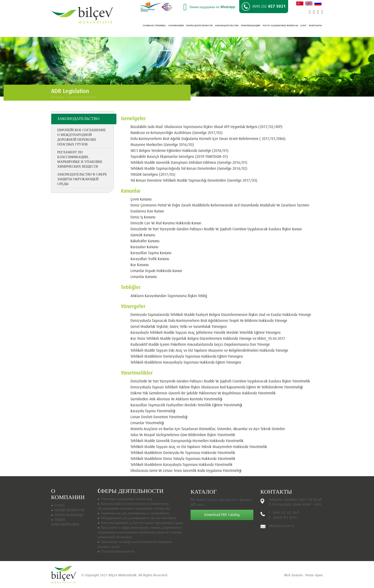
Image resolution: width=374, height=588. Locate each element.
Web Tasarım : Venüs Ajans (304, 575)
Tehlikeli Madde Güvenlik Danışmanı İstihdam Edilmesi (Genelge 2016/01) (189, 163)
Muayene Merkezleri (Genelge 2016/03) (162, 145)
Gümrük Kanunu (143, 235)
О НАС (60, 505)
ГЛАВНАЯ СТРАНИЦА (154, 26)
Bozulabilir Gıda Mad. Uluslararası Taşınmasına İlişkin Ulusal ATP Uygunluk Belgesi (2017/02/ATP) (206, 127)
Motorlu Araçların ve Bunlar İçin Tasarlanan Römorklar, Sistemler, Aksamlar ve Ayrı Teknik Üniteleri (208, 429)
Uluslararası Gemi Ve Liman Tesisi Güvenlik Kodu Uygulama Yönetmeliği (186, 471)
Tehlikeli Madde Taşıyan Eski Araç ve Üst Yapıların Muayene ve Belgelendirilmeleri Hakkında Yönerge (209, 351)
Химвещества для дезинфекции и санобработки (135, 513)
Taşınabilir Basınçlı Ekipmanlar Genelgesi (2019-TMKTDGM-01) (179, 157)
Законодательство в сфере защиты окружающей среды (82, 179)
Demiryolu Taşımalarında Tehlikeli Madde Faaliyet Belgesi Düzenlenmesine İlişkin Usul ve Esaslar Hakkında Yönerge (221, 315)
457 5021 (264, 7)
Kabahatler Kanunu (145, 241)
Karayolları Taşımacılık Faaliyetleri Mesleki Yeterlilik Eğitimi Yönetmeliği (186, 405)
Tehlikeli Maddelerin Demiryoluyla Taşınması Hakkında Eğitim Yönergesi (187, 356)
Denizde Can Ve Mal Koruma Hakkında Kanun (166, 223)
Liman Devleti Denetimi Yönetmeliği (159, 417)
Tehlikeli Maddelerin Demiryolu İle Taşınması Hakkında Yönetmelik (183, 453)
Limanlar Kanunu (144, 277)
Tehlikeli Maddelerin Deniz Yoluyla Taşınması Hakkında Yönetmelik (183, 459)
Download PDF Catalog (222, 515)
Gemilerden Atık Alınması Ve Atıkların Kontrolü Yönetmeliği (176, 399)
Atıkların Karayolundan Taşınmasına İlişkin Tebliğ (169, 296)
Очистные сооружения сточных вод (127, 499)
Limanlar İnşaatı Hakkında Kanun (156, 271)
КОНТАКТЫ (315, 26)
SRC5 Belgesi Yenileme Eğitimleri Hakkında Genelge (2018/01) (179, 151)
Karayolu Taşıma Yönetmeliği (153, 411)
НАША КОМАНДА (69, 515)
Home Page (57, 97)
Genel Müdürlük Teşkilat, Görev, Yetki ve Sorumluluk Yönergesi (179, 327)
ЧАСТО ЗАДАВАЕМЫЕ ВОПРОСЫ (280, 26)
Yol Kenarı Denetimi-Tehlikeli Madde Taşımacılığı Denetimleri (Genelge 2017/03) (194, 181)
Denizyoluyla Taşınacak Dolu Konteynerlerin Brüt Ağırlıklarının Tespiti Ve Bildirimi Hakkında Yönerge (209, 321)
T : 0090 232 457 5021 (284, 513)
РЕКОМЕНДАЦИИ (251, 26)
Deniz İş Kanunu (143, 217)
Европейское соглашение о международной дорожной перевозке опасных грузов (81, 137)
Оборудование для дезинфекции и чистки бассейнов (139, 518)
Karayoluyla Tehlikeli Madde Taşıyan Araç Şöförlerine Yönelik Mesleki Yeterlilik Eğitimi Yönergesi (205, 333)
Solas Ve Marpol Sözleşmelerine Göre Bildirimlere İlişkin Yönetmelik (183, 435)
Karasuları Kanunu (144, 247)
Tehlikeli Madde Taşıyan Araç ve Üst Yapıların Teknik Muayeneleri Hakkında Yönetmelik (199, 447)
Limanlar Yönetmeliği (147, 423)
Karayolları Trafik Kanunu (150, 259)
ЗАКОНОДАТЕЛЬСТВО (227, 26)
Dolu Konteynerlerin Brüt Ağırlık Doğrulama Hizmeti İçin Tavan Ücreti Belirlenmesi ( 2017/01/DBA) (208, 139)
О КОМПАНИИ (176, 26)
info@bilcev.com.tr (282, 526)
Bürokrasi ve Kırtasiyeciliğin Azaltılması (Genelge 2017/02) (177, 133)
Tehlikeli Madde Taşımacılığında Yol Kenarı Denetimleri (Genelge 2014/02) (189, 169)
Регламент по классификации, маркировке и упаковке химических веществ (80, 160)
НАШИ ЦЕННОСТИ (70, 510)
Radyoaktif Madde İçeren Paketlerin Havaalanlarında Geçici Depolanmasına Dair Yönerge (200, 345)
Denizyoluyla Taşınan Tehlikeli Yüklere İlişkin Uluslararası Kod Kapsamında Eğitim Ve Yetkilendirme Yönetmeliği (217, 387)
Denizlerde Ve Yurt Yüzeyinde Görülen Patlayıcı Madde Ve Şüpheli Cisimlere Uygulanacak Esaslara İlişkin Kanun (216, 229)
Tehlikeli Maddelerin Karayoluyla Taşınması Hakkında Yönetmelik (182, 465)
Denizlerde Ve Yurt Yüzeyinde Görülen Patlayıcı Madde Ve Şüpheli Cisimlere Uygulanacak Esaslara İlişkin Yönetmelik (220, 381)
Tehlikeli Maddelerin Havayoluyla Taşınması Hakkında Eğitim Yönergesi (186, 362)
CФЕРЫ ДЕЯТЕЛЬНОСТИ (199, 26)
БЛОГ (304, 26)
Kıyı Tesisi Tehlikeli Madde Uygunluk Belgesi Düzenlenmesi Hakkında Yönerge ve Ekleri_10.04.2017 (208, 339)
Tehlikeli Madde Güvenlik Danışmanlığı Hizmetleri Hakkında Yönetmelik (187, 441)
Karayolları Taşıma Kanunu (151, 253)
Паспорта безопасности (118, 552)
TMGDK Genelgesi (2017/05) (153, 175)
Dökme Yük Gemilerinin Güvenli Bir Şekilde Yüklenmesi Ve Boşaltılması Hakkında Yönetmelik (203, 393)
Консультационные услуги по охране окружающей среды (142, 523)
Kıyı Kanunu (140, 265)
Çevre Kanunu (141, 199)
